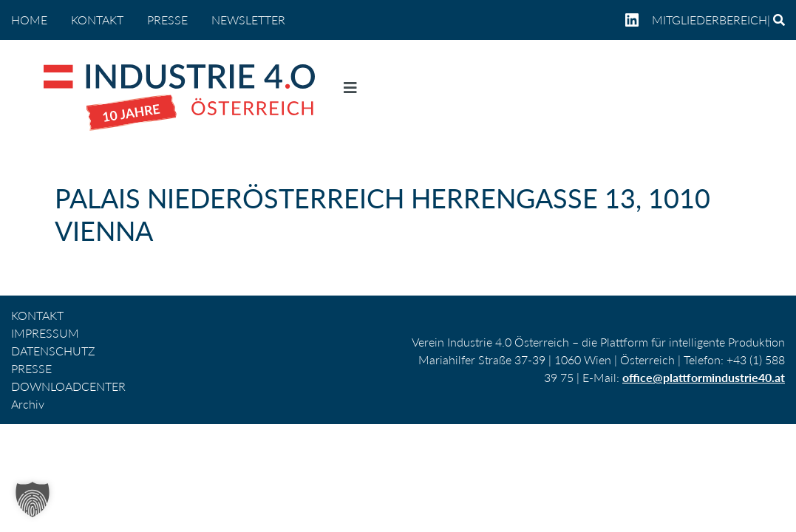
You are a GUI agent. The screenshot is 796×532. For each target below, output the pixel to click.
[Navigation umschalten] (350, 91)
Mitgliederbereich (710, 20)
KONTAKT (97, 20)
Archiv (28, 404)
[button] (33, 499)
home (29, 20)
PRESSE (167, 20)
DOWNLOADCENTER (68, 386)
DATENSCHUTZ (53, 351)
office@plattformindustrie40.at (704, 377)
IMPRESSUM (45, 333)
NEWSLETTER (248, 20)
